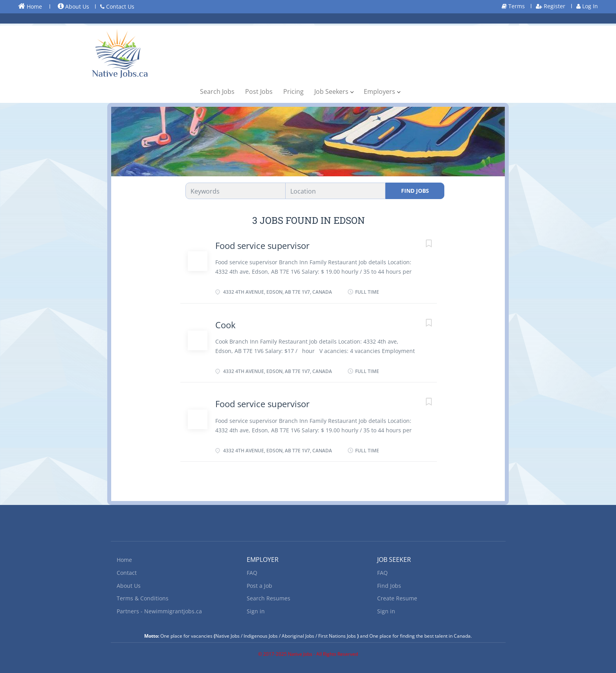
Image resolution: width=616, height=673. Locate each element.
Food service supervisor (262, 245)
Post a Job (259, 586)
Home (30, 6)
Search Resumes (269, 598)
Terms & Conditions (143, 598)
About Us (73, 6)
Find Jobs (415, 191)
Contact (127, 573)
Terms (513, 6)
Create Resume (397, 598)
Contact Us (117, 6)
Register (551, 6)
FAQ (252, 573)
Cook (225, 325)
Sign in (256, 611)
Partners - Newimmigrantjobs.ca (159, 611)
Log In (587, 6)
